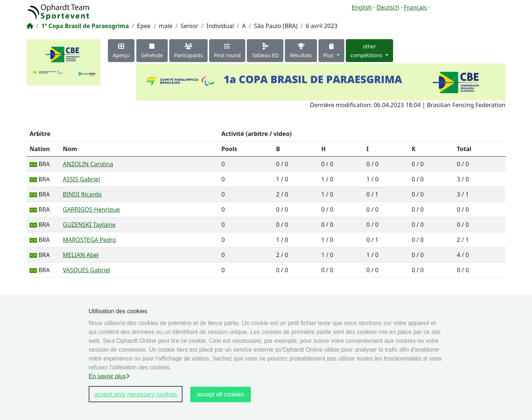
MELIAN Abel (81, 255)
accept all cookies (220, 394)
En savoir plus (109, 376)
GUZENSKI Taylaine (89, 225)
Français (415, 7)
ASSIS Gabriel (81, 179)
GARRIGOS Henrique (91, 209)
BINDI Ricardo (82, 194)
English (362, 7)
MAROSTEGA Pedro (89, 240)
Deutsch (388, 7)
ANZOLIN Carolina (88, 164)
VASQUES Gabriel (86, 270)
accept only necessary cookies (136, 394)
